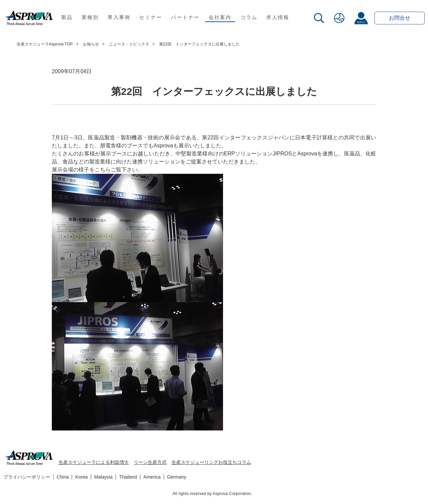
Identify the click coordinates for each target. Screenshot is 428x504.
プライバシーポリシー (27, 477)
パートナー (185, 17)
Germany (177, 477)
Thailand (128, 477)
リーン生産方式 (150, 462)
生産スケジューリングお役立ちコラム (211, 462)
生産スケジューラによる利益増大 (94, 462)
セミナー (151, 17)
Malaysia (103, 477)
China (63, 477)
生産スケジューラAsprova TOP (45, 44)
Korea (81, 477)
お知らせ (91, 44)
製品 (67, 17)
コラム (249, 17)
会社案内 (220, 17)
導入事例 (119, 17)
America (152, 477)
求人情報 (278, 17)
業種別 (90, 17)
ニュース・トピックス (129, 44)
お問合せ (400, 18)
